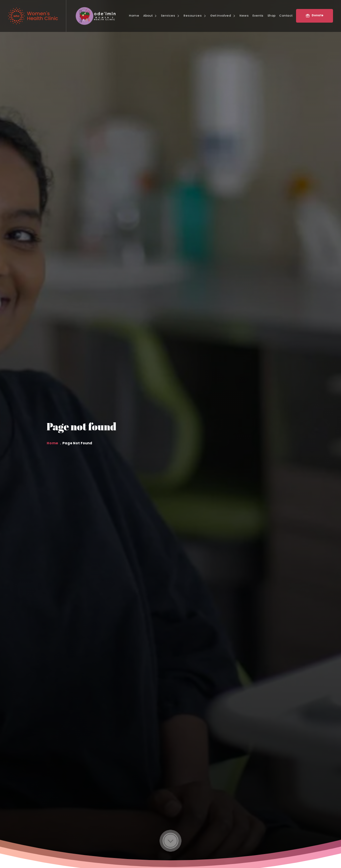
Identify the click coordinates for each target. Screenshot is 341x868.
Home (53, 446)
